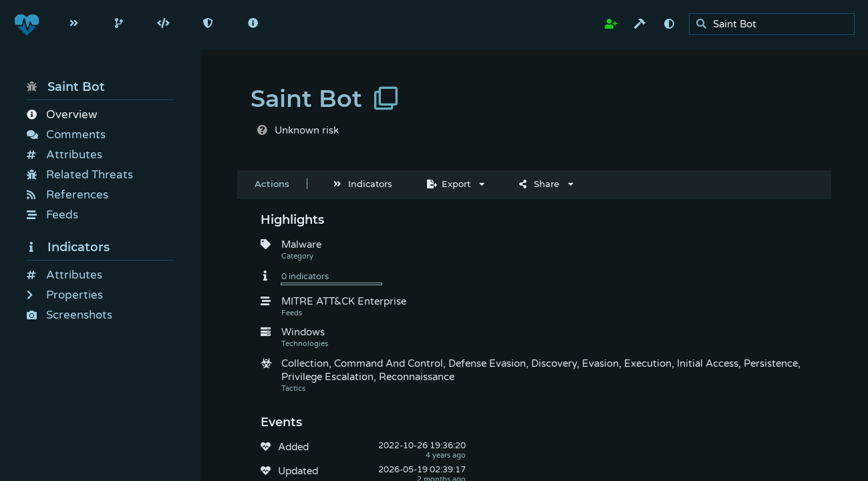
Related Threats (80, 175)
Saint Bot (66, 87)
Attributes (64, 155)
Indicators (68, 247)
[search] (775, 24)
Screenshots (69, 315)
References (67, 195)
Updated (298, 471)
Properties (65, 295)
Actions (272, 184)
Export (449, 184)
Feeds (52, 215)
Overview (62, 115)
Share (539, 184)
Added (293, 447)
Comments (66, 135)
